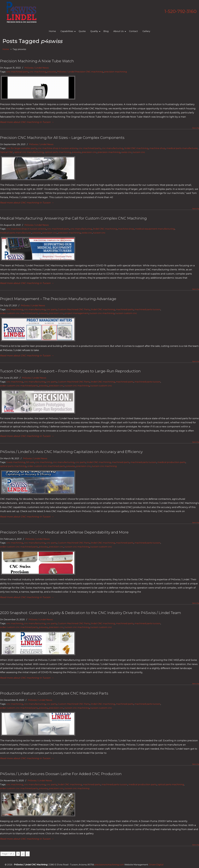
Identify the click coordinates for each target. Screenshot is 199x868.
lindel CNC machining (136, 148)
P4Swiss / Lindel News (37, 68)
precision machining (116, 72)
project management (77, 313)
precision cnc (89, 152)
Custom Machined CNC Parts (74, 309)
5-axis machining (16, 462)
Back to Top (196, 128)
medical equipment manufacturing (155, 229)
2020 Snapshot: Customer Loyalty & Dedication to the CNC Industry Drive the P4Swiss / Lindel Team (90, 613)
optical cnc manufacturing (29, 152)
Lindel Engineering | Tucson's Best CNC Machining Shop (22, 12)
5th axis (30, 462)
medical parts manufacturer (182, 148)
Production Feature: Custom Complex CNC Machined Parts (54, 693)
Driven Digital (156, 865)
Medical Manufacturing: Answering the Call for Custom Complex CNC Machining (73, 218)
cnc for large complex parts (22, 148)
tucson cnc (139, 152)
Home (6, 49)
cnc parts (52, 309)
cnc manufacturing (113, 148)
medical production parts (171, 462)
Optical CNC (7, 152)
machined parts (125, 309)
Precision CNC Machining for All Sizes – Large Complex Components (62, 138)
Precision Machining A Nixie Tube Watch (37, 61)
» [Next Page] (28, 854)
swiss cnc (127, 152)
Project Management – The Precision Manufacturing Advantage (58, 299)
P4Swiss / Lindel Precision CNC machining (80, 72)
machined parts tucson (147, 309)
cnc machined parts (17, 72)
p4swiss (52, 72)
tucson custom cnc (126, 313)
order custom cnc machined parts (19, 313)
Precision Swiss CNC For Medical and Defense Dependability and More (64, 532)
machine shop (157, 148)
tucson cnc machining (102, 313)
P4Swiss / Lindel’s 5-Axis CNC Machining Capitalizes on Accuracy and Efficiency (71, 452)
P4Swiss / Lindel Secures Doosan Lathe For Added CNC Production (61, 774)
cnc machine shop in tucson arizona (58, 148)
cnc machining (38, 72)
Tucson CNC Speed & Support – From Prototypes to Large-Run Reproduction (70, 371)
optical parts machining (58, 152)
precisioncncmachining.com (109, 865)
